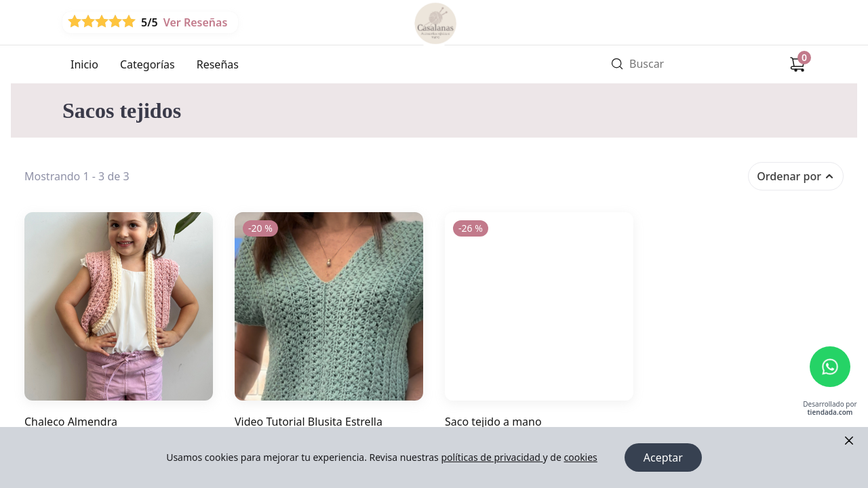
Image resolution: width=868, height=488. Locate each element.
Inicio (84, 64)
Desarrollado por (830, 408)
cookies (580, 457)
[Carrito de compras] (797, 64)
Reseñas (218, 64)
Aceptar (663, 457)
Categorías (147, 64)
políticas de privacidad (492, 457)
